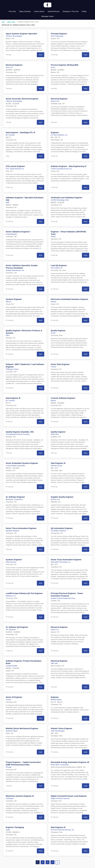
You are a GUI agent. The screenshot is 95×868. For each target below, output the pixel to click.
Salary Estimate (25, 11)
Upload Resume (54, 11)
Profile (84, 11)
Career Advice (39, 11)
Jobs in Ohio (11, 22)
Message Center (47, 16)
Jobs (3, 22)
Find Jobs (12, 11)
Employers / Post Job (71, 11)
